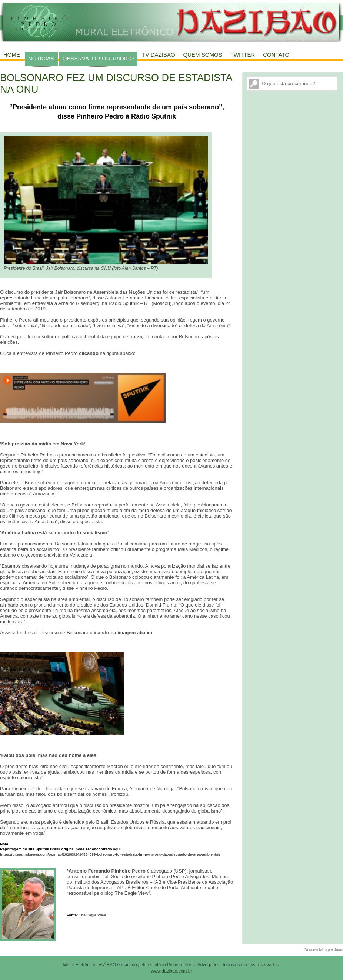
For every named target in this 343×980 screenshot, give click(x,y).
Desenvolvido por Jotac (324, 950)
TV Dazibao (158, 55)
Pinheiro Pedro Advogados (193, 965)
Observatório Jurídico (98, 58)
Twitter (243, 55)
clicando (89, 353)
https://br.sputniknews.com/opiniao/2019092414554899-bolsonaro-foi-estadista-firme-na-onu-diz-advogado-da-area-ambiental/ (110, 854)
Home (12, 55)
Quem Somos (203, 55)
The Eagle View (92, 915)
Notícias (41, 58)
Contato (276, 55)
